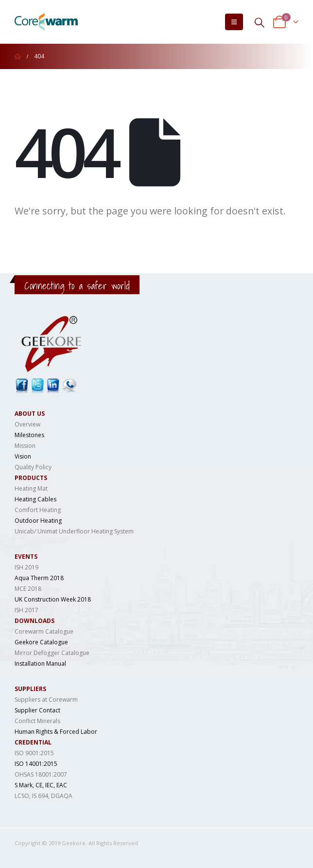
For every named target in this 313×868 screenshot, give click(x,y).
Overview (27, 424)
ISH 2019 (26, 567)
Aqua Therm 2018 (39, 578)
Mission (25, 446)
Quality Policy (33, 467)
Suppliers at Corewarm (46, 700)
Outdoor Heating (38, 521)
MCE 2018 (28, 589)
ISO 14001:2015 (36, 764)
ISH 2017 (26, 610)
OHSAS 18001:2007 (41, 774)
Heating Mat (31, 488)
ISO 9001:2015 (34, 753)
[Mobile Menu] (234, 22)
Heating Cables (35, 499)
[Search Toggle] (260, 22)
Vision (23, 456)
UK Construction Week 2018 (53, 599)
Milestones (29, 435)
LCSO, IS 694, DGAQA (43, 796)
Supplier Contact (37, 710)
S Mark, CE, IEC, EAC (41, 785)
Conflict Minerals (37, 721)
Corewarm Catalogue (44, 631)
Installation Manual (40, 664)
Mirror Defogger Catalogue (52, 653)
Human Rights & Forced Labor (56, 732)
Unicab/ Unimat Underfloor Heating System (74, 531)
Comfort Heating (38, 510)
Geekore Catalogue (41, 642)
